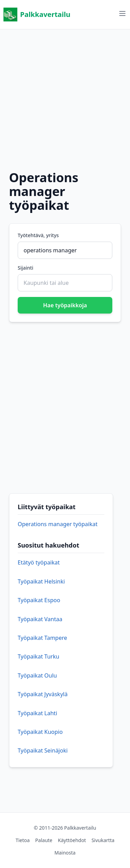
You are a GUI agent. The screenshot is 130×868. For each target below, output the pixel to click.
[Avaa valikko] (122, 13)
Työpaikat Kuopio (40, 732)
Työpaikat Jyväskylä (43, 694)
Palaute (44, 840)
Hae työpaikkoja (65, 305)
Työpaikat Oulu (37, 675)
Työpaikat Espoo (39, 600)
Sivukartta (103, 840)
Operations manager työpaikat (58, 524)
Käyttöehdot (72, 840)
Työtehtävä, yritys (38, 235)
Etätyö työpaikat (39, 562)
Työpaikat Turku (38, 656)
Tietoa (23, 840)
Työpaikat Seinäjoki (43, 750)
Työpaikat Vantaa (40, 619)
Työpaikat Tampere (42, 638)
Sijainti (25, 268)
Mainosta (65, 853)
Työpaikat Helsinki (41, 581)
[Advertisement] (65, 94)
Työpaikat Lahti (37, 713)
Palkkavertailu (37, 15)
